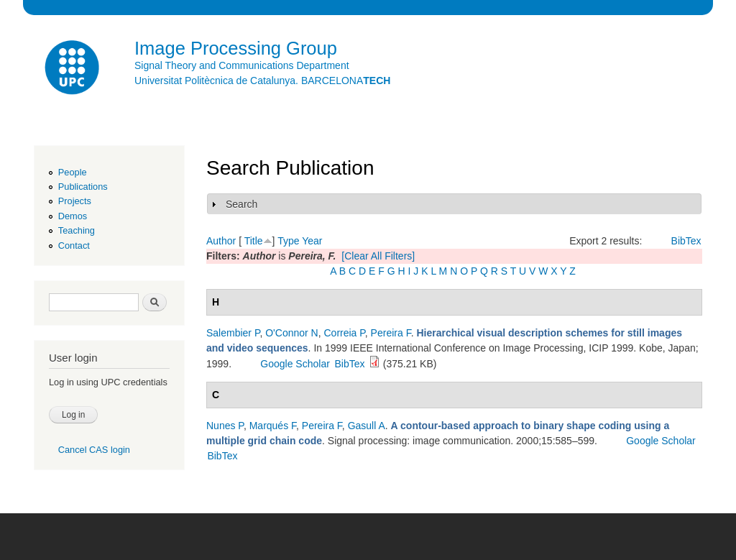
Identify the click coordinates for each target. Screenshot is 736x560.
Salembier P (233, 333)
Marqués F (273, 426)
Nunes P (225, 426)
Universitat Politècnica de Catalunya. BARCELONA (262, 81)
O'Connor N (291, 333)
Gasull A (367, 426)
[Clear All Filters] (378, 256)
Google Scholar (295, 364)
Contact (74, 245)
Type (288, 241)
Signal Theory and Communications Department (242, 65)
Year (312, 241)
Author (221, 241)
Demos (73, 216)
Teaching (77, 230)
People (73, 172)
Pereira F (391, 333)
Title (254, 241)
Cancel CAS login (94, 450)
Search (241, 204)
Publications (83, 187)
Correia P (345, 333)
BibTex (686, 241)
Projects (75, 201)
